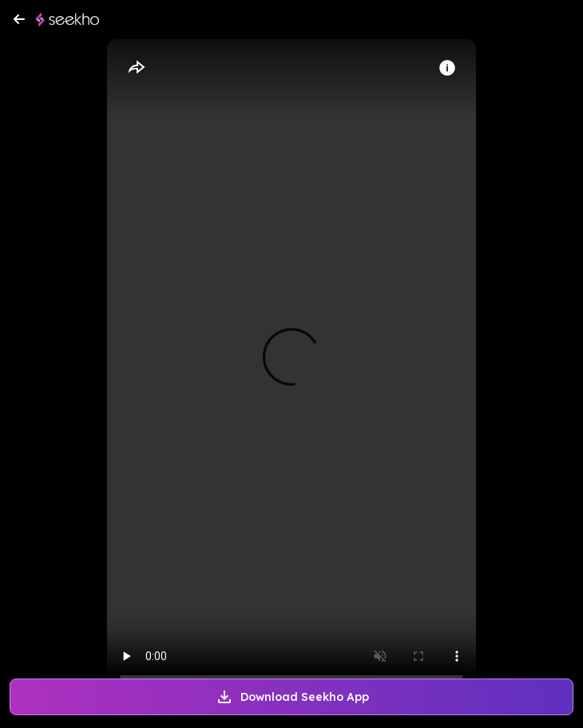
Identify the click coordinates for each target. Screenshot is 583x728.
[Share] (136, 68)
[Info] (447, 68)
